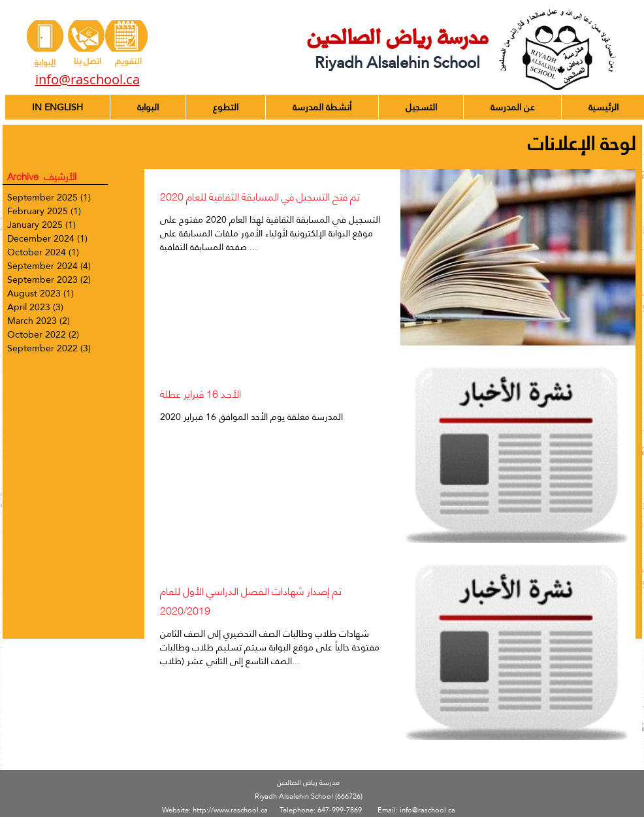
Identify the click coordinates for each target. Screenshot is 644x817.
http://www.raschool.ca (230, 810)
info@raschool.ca (427, 810)
